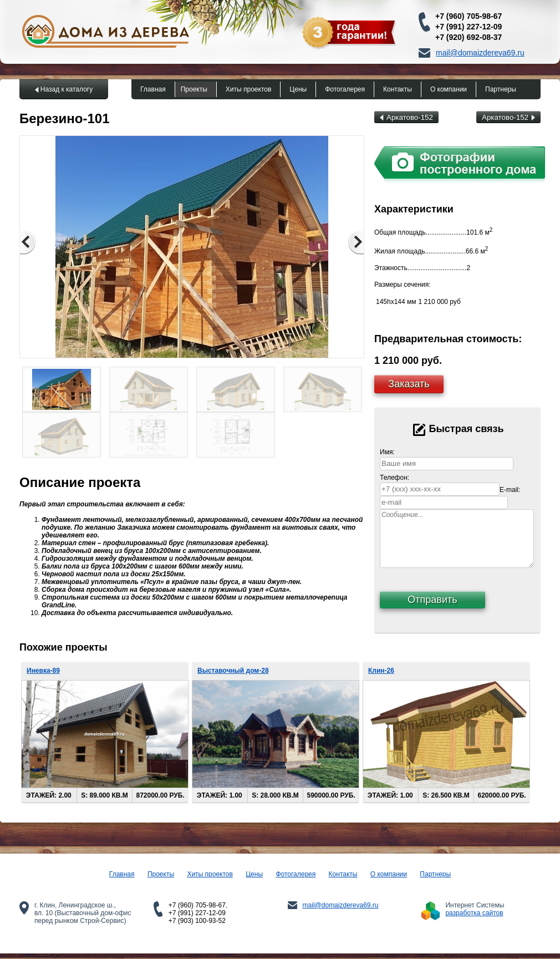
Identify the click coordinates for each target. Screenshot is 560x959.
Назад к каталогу (67, 89)
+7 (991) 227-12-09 (469, 27)
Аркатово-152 (406, 117)
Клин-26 (381, 671)
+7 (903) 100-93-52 (197, 921)
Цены (298, 89)
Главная (153, 89)
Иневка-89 (43, 671)
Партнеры (501, 89)
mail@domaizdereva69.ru (480, 53)
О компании (449, 89)
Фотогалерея (345, 89)
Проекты (194, 89)
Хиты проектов (248, 89)
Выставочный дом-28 (233, 671)
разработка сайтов (474, 913)
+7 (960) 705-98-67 (469, 16)
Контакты (398, 89)
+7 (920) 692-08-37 (469, 37)
